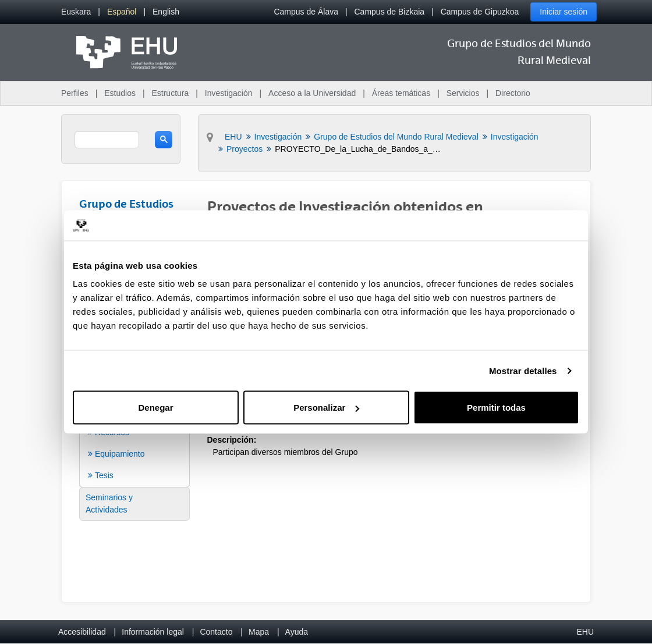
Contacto (216, 632)
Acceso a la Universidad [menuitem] (312, 93)
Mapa (259, 632)
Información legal (153, 632)
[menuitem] (76, 12)
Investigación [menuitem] (229, 93)
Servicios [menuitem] (463, 93)
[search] (107, 140)
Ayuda (297, 632)
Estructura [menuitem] (170, 93)
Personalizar (326, 408)
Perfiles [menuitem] (75, 93)
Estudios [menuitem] (120, 93)
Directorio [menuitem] (513, 93)
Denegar (155, 408)
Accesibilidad (82, 632)
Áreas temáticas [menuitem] (401, 93)
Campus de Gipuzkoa (480, 12)
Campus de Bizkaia (390, 12)
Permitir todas (496, 408)
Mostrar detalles (523, 370)
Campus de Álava (306, 12)
